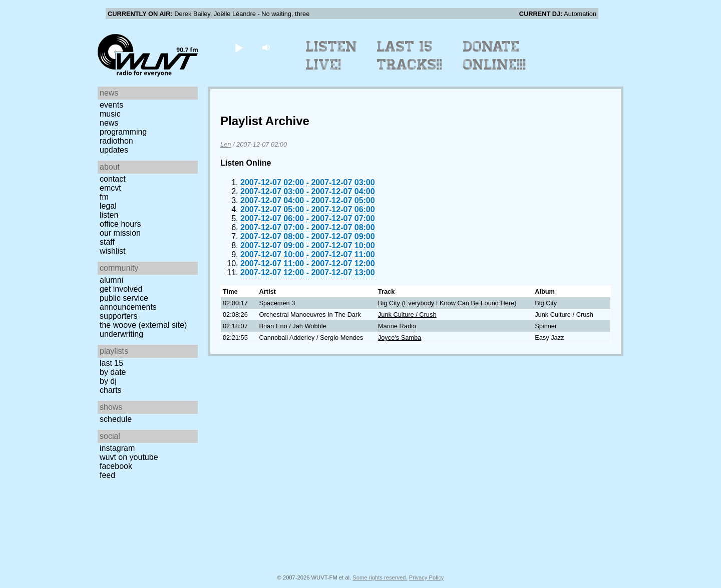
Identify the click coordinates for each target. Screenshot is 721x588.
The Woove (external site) (143, 325)
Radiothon (116, 141)
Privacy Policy (427, 577)
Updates (114, 150)
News (109, 123)
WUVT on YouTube (129, 457)
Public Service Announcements (128, 303)
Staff (107, 242)
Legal (108, 206)
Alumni (111, 280)
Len (226, 144)
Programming (123, 132)
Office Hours (120, 224)
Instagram (117, 448)
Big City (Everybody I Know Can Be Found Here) (447, 303)
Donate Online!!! (495, 56)
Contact (113, 179)
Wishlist (113, 251)
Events (111, 105)
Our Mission (120, 233)
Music (110, 114)
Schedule (116, 419)
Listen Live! (332, 56)
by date (113, 372)
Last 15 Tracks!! (410, 56)
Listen (109, 215)
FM (104, 197)
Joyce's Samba (400, 338)
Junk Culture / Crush (407, 315)
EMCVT (110, 188)
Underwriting (121, 334)
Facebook (116, 466)
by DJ (108, 381)
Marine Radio (397, 326)
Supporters (119, 316)
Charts (111, 390)
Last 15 (111, 363)
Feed (107, 475)
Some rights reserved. (380, 577)
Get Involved (121, 289)
